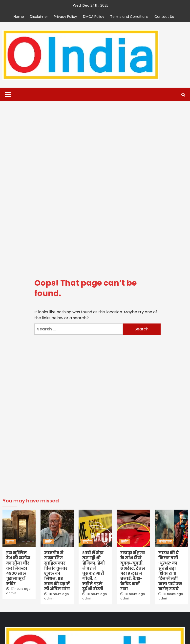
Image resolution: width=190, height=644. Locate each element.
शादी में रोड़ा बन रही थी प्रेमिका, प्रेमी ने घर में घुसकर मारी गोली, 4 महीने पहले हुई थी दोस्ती (94, 571)
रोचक (10, 541)
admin (11, 593)
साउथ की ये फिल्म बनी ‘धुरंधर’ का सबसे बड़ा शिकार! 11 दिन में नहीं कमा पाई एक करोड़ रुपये (170, 571)
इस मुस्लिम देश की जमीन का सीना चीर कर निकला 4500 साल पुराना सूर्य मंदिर (18, 568)
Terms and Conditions (129, 17)
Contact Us (164, 17)
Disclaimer (39, 17)
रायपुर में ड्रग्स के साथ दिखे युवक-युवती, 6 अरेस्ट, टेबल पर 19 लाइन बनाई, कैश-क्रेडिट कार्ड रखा (133, 571)
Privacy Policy (65, 17)
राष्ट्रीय (87, 541)
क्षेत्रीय (48, 541)
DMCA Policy (94, 17)
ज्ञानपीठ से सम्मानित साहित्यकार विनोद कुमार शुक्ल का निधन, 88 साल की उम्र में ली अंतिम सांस (57, 571)
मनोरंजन (165, 541)
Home (19, 17)
